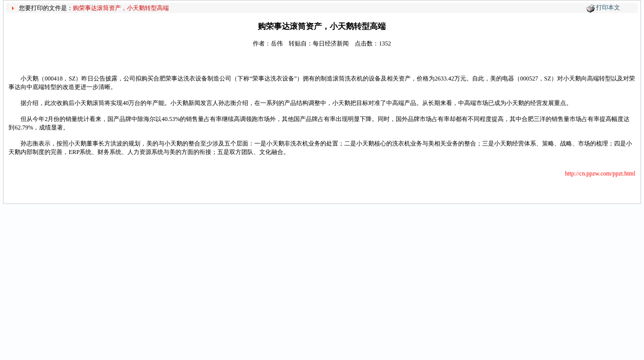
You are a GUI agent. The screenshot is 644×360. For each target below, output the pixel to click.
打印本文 (608, 7)
